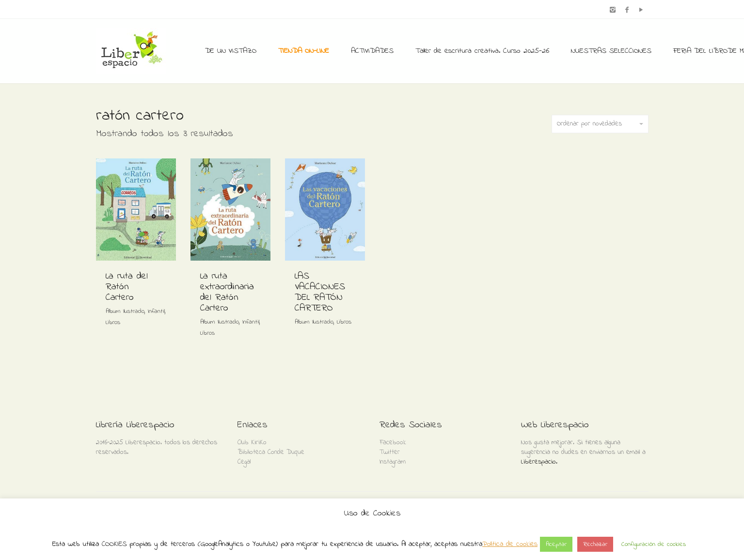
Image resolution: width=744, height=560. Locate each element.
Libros (113, 322)
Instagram (393, 462)
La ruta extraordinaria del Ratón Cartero (227, 292)
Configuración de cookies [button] (654, 544)
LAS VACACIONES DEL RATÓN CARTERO (320, 292)
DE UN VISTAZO (231, 51)
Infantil (156, 311)
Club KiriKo (252, 443)
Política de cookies (510, 544)
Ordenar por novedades (600, 124)
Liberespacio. (539, 462)
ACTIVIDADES (372, 51)
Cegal (244, 462)
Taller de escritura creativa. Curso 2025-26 (482, 51)
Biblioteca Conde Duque (271, 452)
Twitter (390, 452)
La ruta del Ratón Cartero (127, 287)
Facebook (393, 443)
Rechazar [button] (595, 544)
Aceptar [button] (556, 544)
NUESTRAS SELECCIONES (611, 51)
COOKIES (114, 544)
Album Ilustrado (125, 311)
